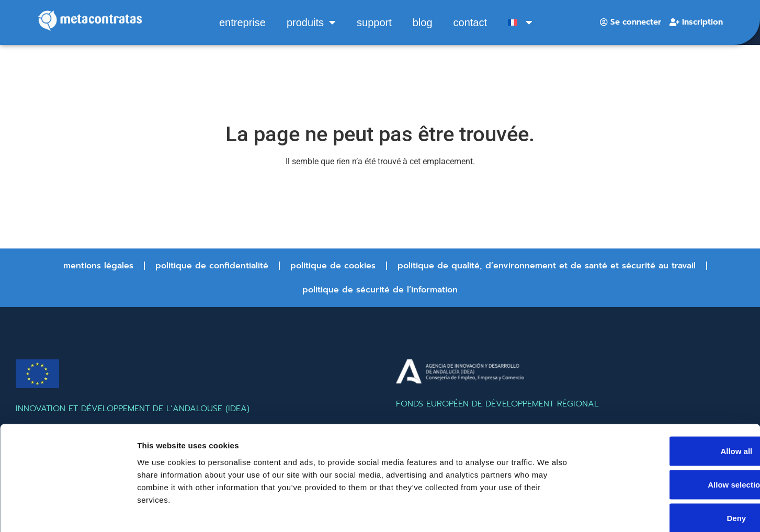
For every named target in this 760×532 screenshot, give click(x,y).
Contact (470, 22)
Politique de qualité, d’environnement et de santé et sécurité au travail (547, 266)
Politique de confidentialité (212, 266)
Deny (673, 463)
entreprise (242, 22)
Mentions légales (98, 266)
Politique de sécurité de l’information (380, 290)
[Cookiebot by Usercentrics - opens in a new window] (68, 512)
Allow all (673, 396)
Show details (549, 511)
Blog (423, 22)
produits (311, 22)
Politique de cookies (333, 266)
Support (374, 22)
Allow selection (672, 430)
